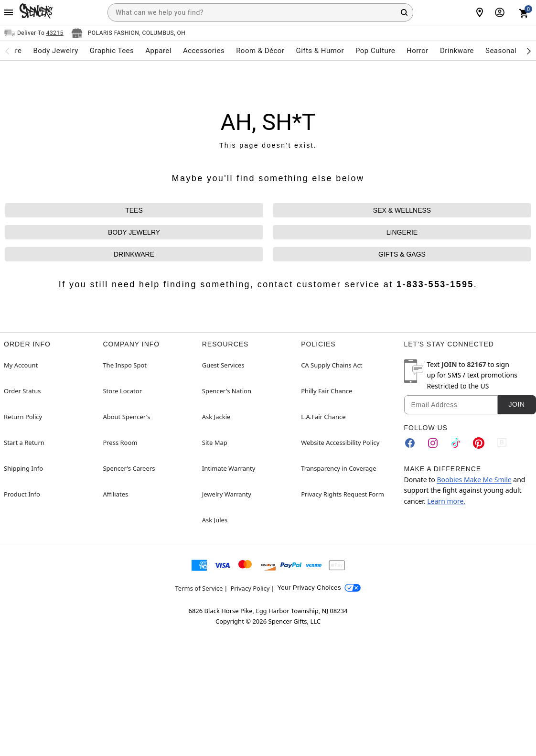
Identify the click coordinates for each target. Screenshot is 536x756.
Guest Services (223, 365)
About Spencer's (126, 417)
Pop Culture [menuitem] (375, 51)
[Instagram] (433, 443)
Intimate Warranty (229, 468)
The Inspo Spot (125, 365)
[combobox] (260, 12)
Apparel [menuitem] (158, 51)
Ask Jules (215, 520)
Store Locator (122, 391)
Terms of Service (199, 588)
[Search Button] (404, 12)
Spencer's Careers (129, 468)
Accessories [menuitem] (204, 51)
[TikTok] (456, 443)
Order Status (22, 391)
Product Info (22, 494)
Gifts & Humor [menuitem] (320, 51)
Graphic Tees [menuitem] (112, 51)
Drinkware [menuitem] (457, 51)
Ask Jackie (216, 417)
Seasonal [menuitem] (501, 51)
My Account (21, 365)
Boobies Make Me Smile (474, 480)
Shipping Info (23, 468)
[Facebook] (410, 443)
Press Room (120, 443)
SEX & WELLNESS (402, 210)
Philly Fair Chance (327, 391)
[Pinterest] (479, 443)
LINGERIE (402, 232)
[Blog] (502, 443)
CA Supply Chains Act (332, 365)
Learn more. (446, 501)
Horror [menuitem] (418, 51)
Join (516, 404)
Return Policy (23, 417)
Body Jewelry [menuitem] (55, 51)
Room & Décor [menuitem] (260, 51)
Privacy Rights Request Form (343, 494)
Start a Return (24, 443)
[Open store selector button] (129, 33)
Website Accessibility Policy (340, 443)
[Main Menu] (9, 12)
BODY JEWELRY (134, 232)
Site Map (215, 443)
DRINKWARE (134, 254)
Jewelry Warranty (227, 494)
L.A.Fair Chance (323, 417)
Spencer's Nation (227, 391)
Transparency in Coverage (339, 468)
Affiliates (115, 494)
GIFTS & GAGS (402, 254)
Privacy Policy (250, 588)
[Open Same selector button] (34, 33)
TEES (134, 210)
